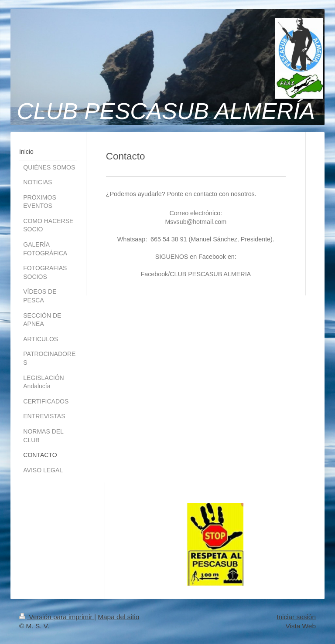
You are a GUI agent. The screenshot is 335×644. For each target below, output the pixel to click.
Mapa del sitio (118, 617)
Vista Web (301, 626)
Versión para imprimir (57, 617)
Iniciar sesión (296, 617)
